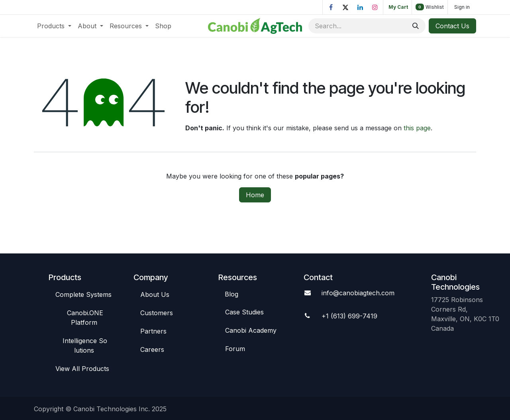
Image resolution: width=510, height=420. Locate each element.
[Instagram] (375, 7)
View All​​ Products (82, 369)
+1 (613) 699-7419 (349, 316)
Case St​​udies (244, 312)
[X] (345, 7)
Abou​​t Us (155, 294)
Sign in (462, 7)
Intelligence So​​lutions (85, 345)
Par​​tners (153, 331)
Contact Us (452, 26)
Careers (152, 349)
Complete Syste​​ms (83, 294)
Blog (231, 294)
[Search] (416, 26)
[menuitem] (54, 26)
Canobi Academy (251, 330)
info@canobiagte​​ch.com (358, 293)
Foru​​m (235, 349)
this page (417, 128)
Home (255, 195)
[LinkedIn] (360, 7)
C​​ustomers (157, 313)
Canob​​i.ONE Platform (85, 318)
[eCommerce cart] (397, 7)
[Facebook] (331, 7)
